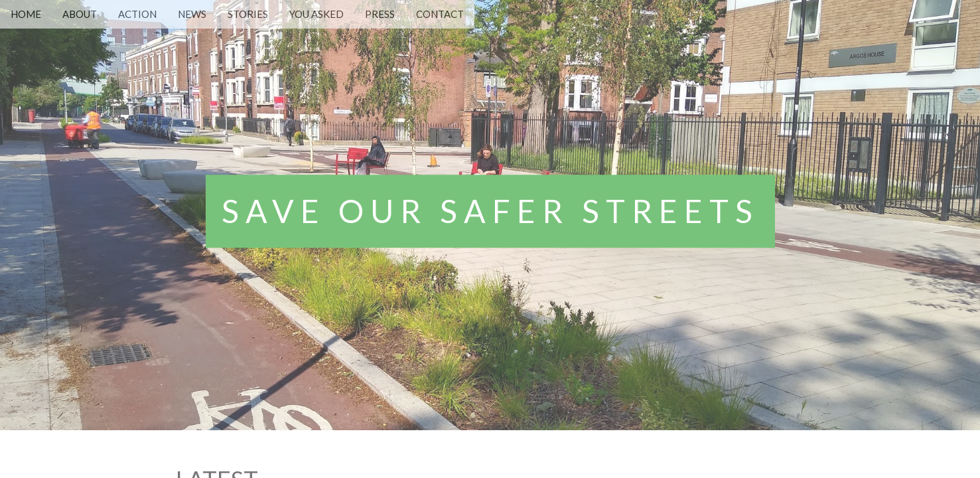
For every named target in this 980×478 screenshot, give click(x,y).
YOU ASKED (316, 14)
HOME (26, 14)
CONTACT (440, 14)
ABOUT (80, 14)
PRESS (380, 14)
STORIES (248, 14)
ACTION (137, 14)
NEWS (192, 14)
